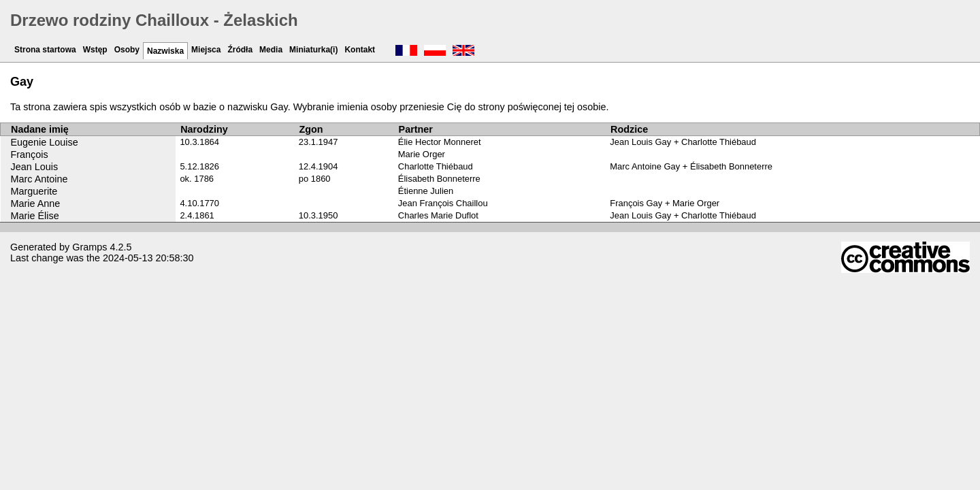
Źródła (240, 50)
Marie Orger (422, 154)
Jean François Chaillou (443, 203)
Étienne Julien (426, 191)
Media (271, 50)
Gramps (89, 247)
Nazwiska (165, 51)
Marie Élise (35, 216)
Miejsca (206, 50)
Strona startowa (45, 50)
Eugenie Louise (45, 142)
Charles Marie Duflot (438, 215)
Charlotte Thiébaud (436, 166)
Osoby (127, 50)
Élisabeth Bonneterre (439, 179)
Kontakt (360, 50)
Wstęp (95, 50)
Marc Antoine (39, 179)
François (30, 154)
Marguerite (34, 191)
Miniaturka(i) (313, 50)
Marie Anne (36, 203)
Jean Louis (35, 167)
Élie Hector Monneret (440, 142)
